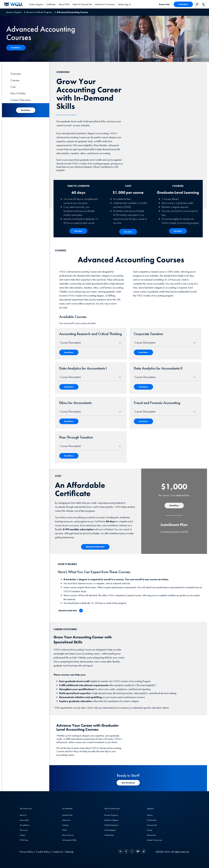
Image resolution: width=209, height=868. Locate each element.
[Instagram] (132, 852)
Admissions (66, 820)
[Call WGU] (204, 4)
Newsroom (24, 830)
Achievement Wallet (69, 840)
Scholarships (109, 835)
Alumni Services (68, 835)
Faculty (149, 830)
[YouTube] (138, 852)
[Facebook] (126, 852)
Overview (16, 74)
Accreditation (25, 825)
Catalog (65, 825)
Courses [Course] (15, 80)
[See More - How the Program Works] (78, 231)
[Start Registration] (128, 783)
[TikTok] (143, 852)
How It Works (18, 93)
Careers (23, 835)
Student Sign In (124, 4)
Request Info (164, 4)
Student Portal (67, 815)
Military (150, 815)
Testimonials (151, 835)
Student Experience (111, 825)
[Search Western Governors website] (197, 4)
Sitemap (69, 852)
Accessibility (24, 820)
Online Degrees (110, 830)
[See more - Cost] (128, 232)
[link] (124, 4)
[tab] (36, 4)
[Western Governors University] (13, 4)
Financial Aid (152, 825)
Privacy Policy (27, 852)
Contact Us (58, 852)
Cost (13, 87)
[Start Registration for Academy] (26, 110)
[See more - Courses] (178, 231)
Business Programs (111, 815)
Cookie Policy (43, 852)
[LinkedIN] (121, 852)
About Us (23, 815)
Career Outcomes (21, 100)
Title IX (65, 830)
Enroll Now (183, 4)
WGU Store (24, 840)
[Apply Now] (16, 48)
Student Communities (154, 840)
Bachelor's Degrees (111, 820)
